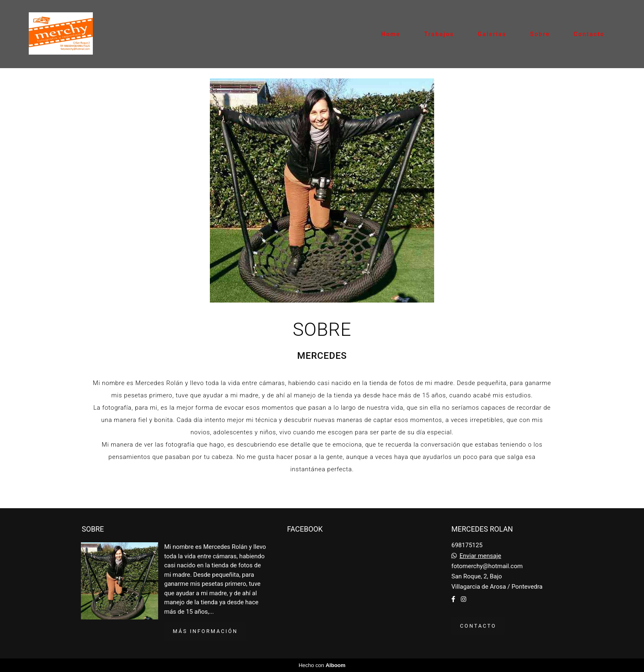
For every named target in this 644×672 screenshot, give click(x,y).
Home (391, 34)
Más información (205, 631)
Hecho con (322, 665)
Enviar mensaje (481, 556)
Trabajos (439, 34)
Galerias (492, 34)
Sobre (540, 34)
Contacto (589, 34)
